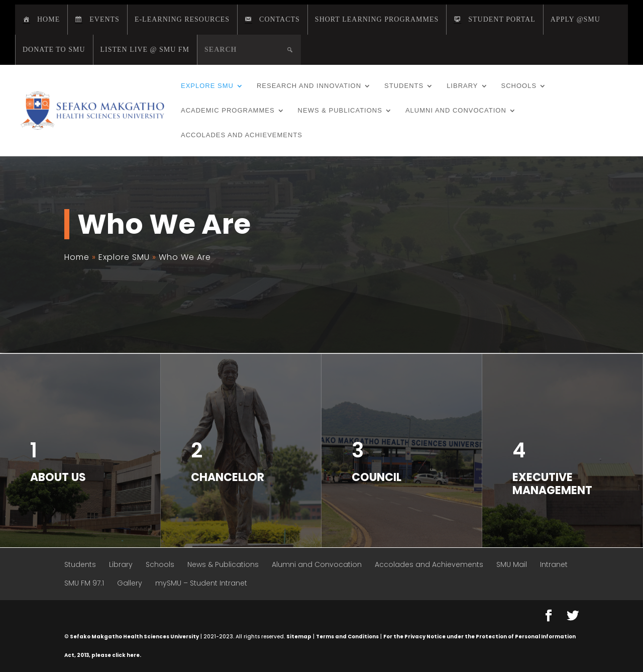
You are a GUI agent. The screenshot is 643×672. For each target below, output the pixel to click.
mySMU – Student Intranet (201, 583)
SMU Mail (512, 564)
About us (58, 477)
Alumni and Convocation (456, 111)
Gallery (130, 583)
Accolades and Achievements (242, 135)
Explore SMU (207, 86)
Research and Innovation (309, 86)
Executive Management (552, 484)
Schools (519, 86)
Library (462, 86)
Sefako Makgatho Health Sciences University (134, 637)
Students (404, 86)
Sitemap (299, 637)
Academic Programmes (228, 111)
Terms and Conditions (347, 637)
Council (377, 477)
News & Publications (340, 111)
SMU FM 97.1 (84, 583)
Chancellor (228, 477)
